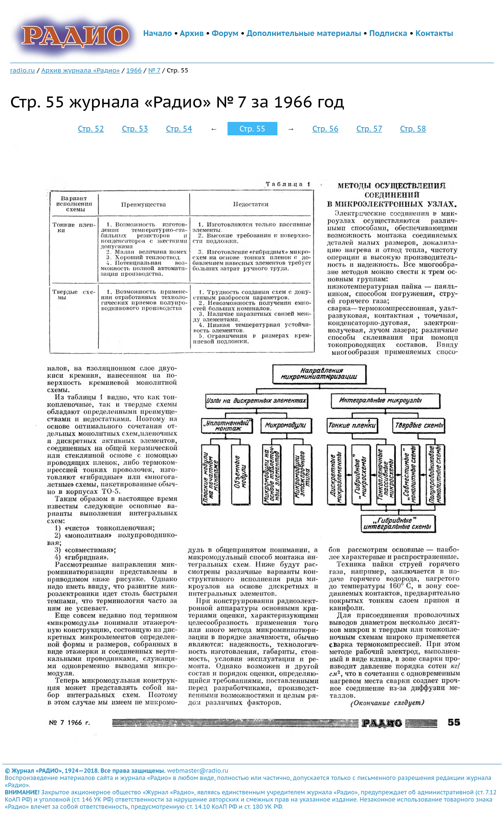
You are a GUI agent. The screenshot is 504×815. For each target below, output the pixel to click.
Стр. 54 (179, 129)
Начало (158, 33)
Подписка (389, 33)
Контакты (434, 33)
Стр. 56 (325, 129)
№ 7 (154, 70)
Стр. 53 (135, 129)
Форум (225, 33)
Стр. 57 (369, 129)
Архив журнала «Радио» (81, 70)
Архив (192, 33)
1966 (134, 70)
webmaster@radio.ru (198, 771)
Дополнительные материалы (304, 33)
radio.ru (23, 70)
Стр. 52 (91, 129)
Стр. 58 (413, 129)
